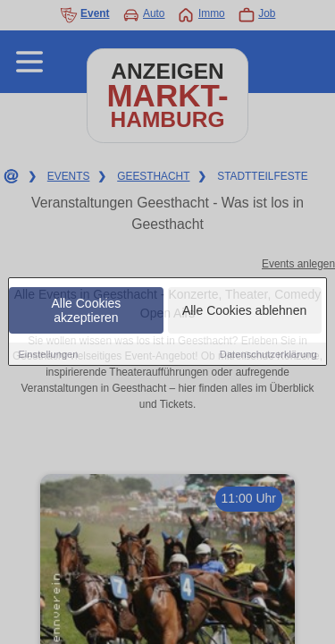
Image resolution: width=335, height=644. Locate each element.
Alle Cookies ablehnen (244, 310)
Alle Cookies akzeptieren (87, 310)
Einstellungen (48, 354)
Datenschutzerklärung (268, 354)
